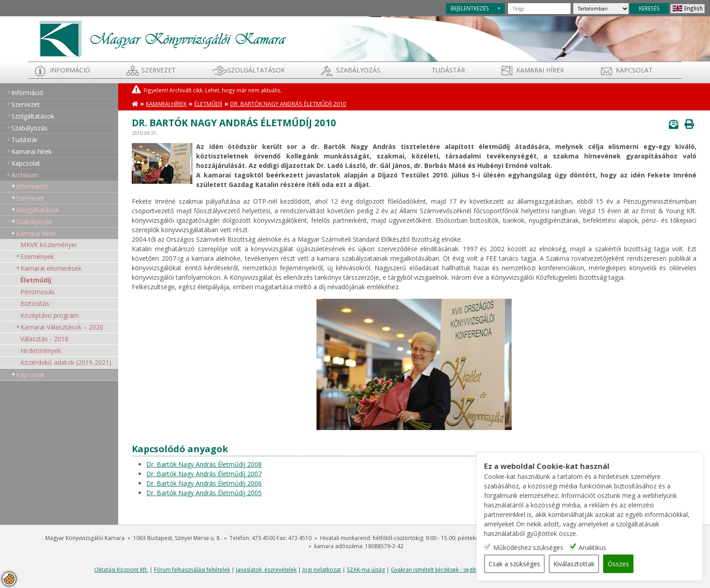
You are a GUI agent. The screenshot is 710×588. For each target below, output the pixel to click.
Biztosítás (35, 304)
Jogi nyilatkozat (322, 570)
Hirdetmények (41, 351)
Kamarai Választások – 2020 (62, 327)
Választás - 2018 (44, 339)
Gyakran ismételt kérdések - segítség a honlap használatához (469, 570)
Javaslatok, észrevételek (266, 570)
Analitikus (592, 547)
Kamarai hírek (540, 70)
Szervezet (158, 70)
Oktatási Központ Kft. (121, 570)
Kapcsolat (634, 70)
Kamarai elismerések (51, 268)
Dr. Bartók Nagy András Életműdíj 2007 (204, 474)
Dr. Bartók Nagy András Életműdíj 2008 (204, 464)
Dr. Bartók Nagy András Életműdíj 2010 (288, 104)
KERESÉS (649, 8)
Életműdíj (36, 280)
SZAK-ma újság (366, 570)
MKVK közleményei (48, 245)
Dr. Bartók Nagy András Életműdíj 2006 (204, 483)
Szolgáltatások (256, 70)
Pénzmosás (38, 292)
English (693, 8)
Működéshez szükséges (528, 547)
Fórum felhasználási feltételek (192, 570)
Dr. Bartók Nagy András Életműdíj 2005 (204, 493)
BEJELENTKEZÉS (470, 8)
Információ (70, 70)
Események (37, 256)
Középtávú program (50, 315)
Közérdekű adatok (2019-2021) (66, 362)
